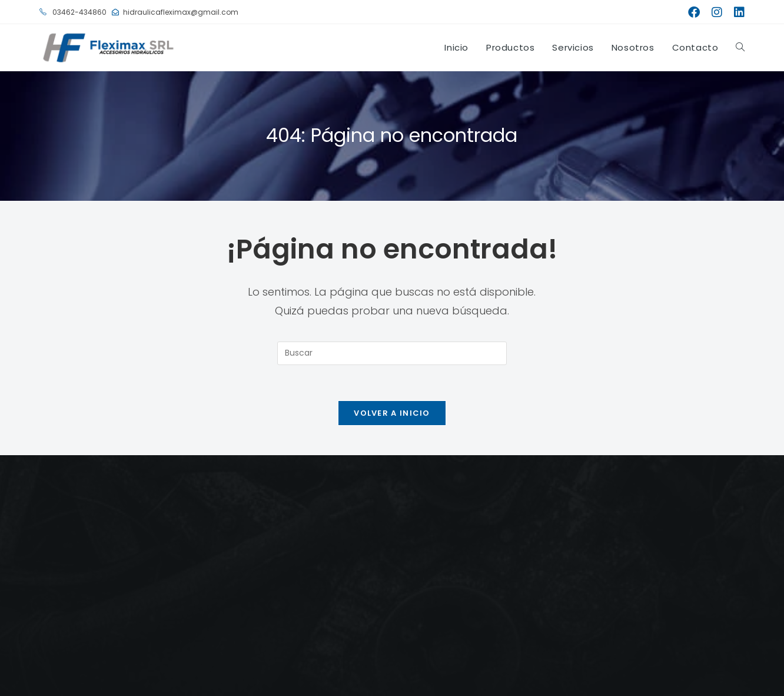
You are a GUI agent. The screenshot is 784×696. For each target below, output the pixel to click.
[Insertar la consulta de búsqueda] (392, 353)
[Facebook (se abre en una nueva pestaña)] (694, 12)
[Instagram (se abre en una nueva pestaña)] (717, 12)
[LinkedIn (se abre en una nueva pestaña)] (736, 12)
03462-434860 (73, 12)
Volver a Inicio (392, 413)
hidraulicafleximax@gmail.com (175, 12)
